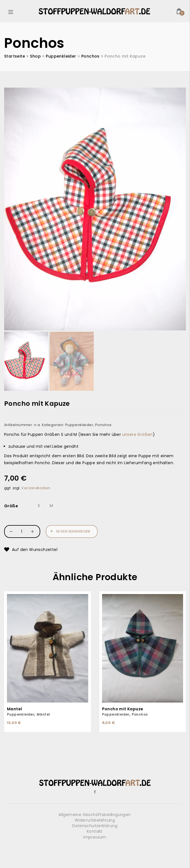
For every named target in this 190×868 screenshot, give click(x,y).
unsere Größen (138, 434)
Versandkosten (36, 488)
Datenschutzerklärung (95, 826)
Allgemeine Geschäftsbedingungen (95, 815)
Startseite (15, 56)
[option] (95, 209)
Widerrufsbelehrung (95, 820)
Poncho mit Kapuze (123, 709)
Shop (35, 56)
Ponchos (90, 56)
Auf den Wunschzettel (35, 550)
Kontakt (95, 831)
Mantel (14, 709)
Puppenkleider (61, 56)
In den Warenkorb (73, 531)
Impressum (95, 837)
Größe (11, 506)
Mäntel (43, 714)
